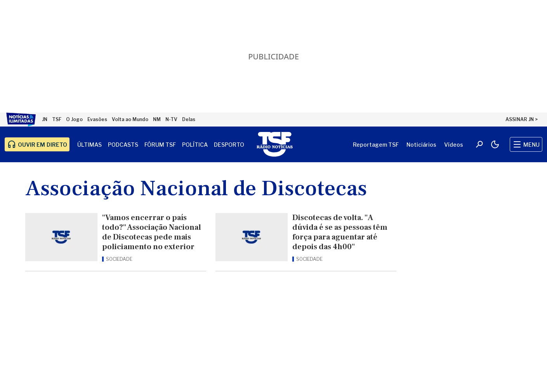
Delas (189, 119)
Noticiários (421, 145)
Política (195, 145)
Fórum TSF (160, 145)
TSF (57, 119)
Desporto (229, 145)
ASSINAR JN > (522, 119)
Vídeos (454, 145)
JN (45, 119)
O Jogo (74, 119)
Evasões (97, 119)
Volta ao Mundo (130, 119)
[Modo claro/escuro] (495, 144)
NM (157, 119)
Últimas (89, 145)
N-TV (171, 119)
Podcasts (123, 145)
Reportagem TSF (376, 145)
